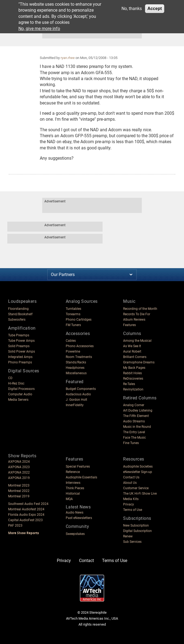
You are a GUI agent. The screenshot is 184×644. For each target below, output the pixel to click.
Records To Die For (137, 314)
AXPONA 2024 (19, 462)
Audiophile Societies (138, 466)
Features (129, 325)
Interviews (73, 483)
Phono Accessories (80, 346)
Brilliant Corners (135, 357)
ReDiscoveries (133, 379)
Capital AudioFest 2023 (25, 520)
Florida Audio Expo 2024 (26, 515)
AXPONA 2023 (19, 467)
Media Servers (18, 400)
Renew (128, 536)
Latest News (78, 507)
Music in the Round (137, 427)
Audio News (75, 512)
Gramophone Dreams (139, 362)
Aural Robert (132, 351)
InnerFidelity (75, 405)
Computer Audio (20, 394)
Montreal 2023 (19, 485)
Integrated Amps (20, 357)
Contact (86, 561)
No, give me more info (39, 29)
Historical (73, 494)
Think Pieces (75, 488)
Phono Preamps (20, 362)
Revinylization (133, 389)
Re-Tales (129, 384)
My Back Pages (134, 368)
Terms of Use (133, 510)
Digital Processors (21, 389)
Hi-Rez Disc (16, 383)
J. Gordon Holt (76, 400)
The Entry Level (134, 432)
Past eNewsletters (79, 518)
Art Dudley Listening (138, 410)
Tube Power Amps (21, 341)
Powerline (73, 351)
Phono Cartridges (79, 320)
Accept (155, 9)
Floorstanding (18, 309)
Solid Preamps (19, 346)
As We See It (132, 346)
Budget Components (81, 389)
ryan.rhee (68, 58)
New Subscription (136, 525)
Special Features (78, 466)
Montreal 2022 (19, 491)
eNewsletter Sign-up (138, 472)
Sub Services (132, 542)
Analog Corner (134, 405)
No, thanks (132, 9)
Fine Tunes (131, 443)
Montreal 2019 (19, 496)
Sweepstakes (75, 534)
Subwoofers (17, 320)
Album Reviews (134, 320)
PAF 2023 (15, 525)
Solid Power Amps (22, 351)
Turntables (73, 309)
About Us (130, 483)
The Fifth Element (136, 416)
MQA (69, 499)
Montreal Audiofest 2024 (26, 509)
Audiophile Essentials (81, 477)
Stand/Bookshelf (20, 314)
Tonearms (73, 314)
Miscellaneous (76, 373)
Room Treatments (79, 357)
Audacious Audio (78, 394)
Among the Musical (137, 341)
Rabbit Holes (132, 373)
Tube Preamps (19, 335)
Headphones (75, 368)
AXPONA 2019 (19, 478)
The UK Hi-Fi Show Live (140, 494)
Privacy (129, 504)
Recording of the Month (140, 309)
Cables (71, 341)
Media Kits (131, 499)
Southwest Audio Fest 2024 (28, 504)
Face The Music (134, 438)
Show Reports (22, 456)
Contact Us (131, 477)
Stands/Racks (76, 362)
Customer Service (136, 488)
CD (10, 378)
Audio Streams (134, 421)
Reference (73, 472)
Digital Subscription (137, 531)
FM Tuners (73, 325)
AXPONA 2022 (19, 472)
